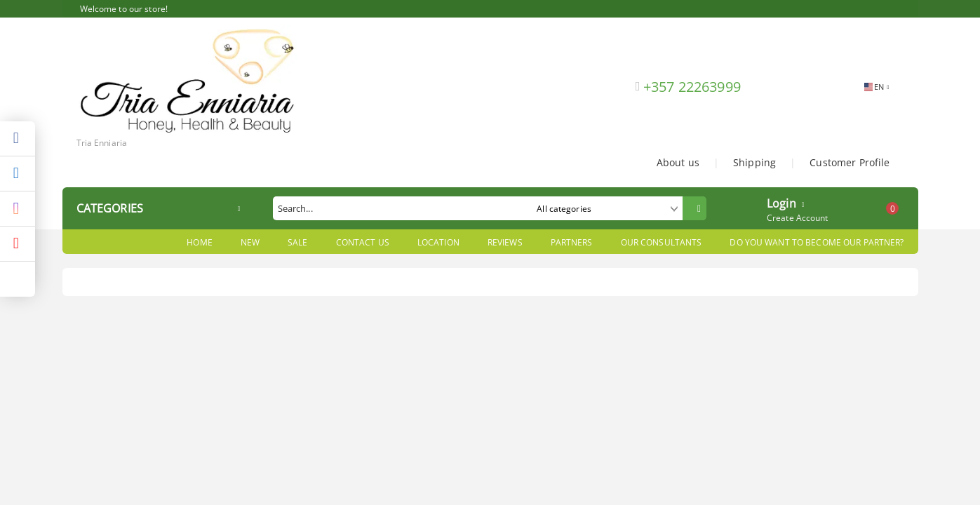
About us (678, 162)
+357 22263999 (692, 87)
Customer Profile (850, 162)
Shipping (754, 162)
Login (781, 202)
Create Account (798, 218)
